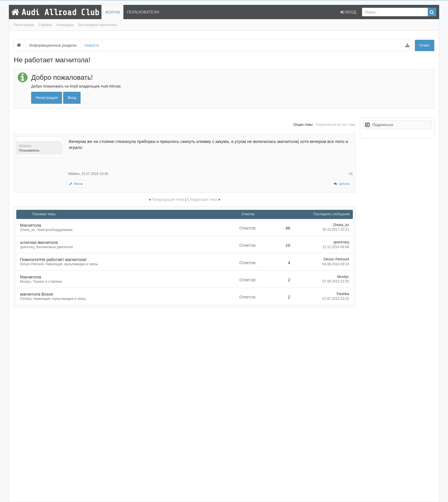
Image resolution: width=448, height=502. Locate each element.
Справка (45, 25)
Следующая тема (202, 199)
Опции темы (303, 125)
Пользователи (143, 12)
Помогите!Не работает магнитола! (53, 260)
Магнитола (30, 225)
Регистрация (24, 25)
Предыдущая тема (168, 199)
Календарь (65, 25)
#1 (351, 174)
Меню (76, 184)
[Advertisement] (184, 405)
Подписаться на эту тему (336, 125)
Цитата (344, 184)
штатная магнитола (39, 242)
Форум (112, 12)
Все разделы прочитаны (98, 25)
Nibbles (25, 146)
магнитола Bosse (37, 294)
